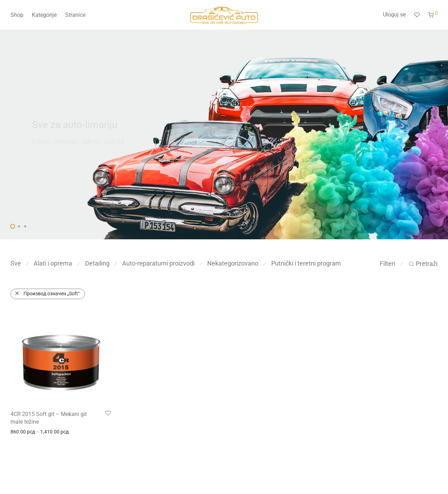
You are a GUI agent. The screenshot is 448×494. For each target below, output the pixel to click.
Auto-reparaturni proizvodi (158, 263)
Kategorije (44, 15)
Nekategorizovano (233, 263)
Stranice (75, 15)
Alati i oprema (53, 263)
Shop (17, 15)
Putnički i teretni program (306, 263)
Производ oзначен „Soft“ (52, 294)
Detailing (97, 263)
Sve (16, 263)
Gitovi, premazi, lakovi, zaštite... (81, 141)
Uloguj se (394, 15)
